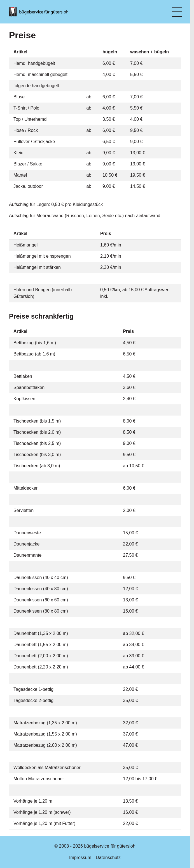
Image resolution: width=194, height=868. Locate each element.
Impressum (80, 858)
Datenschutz (108, 858)
